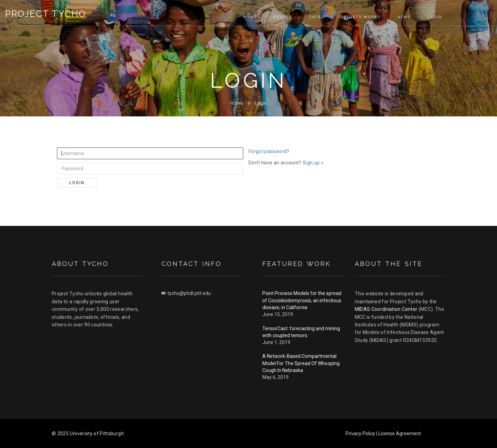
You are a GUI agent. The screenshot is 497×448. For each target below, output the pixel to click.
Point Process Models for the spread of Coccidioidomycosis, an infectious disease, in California (302, 300)
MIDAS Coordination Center (386, 309)
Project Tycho (46, 14)
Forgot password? (269, 151)
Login (261, 103)
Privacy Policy (360, 433)
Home (237, 103)
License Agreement (400, 433)
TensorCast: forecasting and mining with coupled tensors (301, 332)
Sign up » (313, 163)
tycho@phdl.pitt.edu (186, 293)
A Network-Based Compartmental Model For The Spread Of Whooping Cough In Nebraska (301, 363)
